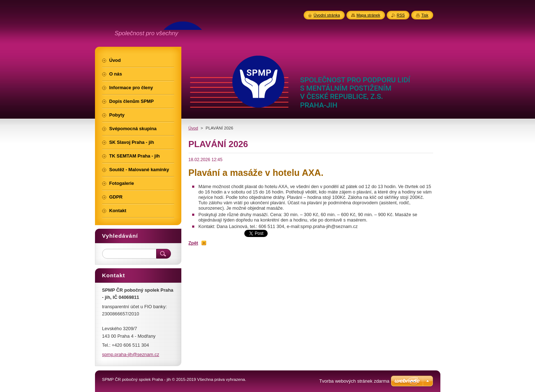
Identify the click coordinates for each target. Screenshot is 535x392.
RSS (401, 15)
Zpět (193, 243)
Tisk (425, 15)
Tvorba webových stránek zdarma (354, 381)
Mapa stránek (368, 15)
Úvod (193, 128)
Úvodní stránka (327, 15)
